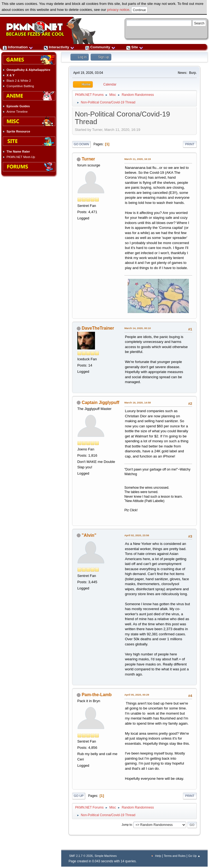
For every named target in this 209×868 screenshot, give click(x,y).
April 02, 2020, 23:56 (137, 535)
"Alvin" (89, 535)
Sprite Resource (18, 131)
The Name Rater (18, 151)
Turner (88, 159)
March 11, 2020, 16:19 (138, 159)
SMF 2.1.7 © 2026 (81, 856)
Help (158, 856)
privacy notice (118, 10)
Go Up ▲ (194, 856)
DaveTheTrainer (98, 328)
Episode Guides (18, 106)
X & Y (10, 75)
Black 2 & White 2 (19, 81)
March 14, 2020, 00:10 (138, 328)
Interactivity (59, 47)
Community (100, 47)
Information (18, 47)
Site (135, 47)
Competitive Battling (20, 86)
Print (190, 144)
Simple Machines (105, 856)
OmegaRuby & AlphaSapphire (28, 70)
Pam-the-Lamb (97, 695)
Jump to (127, 825)
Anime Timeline (17, 112)
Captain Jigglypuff (100, 403)
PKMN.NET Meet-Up (21, 157)
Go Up (79, 796)
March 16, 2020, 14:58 (138, 403)
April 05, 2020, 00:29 (137, 695)
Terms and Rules (175, 856)
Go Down (81, 144)
